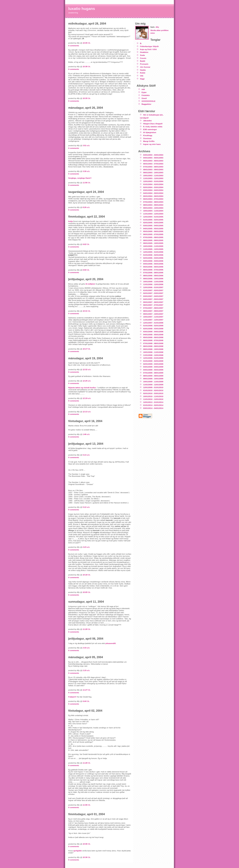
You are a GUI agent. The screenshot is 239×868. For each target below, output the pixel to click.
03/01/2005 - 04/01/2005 (153, 225)
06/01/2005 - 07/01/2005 (153, 234)
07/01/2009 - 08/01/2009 (153, 373)
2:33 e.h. (86, 648)
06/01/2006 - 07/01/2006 (153, 270)
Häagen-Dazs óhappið (153, 124)
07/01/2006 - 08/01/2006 (153, 273)
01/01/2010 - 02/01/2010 (153, 390)
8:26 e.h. (86, 207)
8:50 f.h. (86, 270)
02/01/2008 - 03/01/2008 (153, 329)
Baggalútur (146, 104)
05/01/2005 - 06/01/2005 (153, 231)
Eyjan (144, 92)
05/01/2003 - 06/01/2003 (153, 161)
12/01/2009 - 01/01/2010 (153, 387)
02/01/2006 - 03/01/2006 (153, 258)
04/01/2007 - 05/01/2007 (153, 299)
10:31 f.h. (87, 311)
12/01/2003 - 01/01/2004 (153, 181)
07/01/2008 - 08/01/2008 (153, 343)
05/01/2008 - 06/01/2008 (153, 337)
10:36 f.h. (87, 857)
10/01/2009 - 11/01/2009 (153, 382)
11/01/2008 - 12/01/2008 (153, 355)
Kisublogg (148, 135)
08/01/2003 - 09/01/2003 (153, 169)
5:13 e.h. (86, 455)
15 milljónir (91, 284)
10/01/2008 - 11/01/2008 (153, 352)
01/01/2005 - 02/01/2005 (153, 220)
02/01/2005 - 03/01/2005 (153, 223)
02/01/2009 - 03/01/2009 (153, 364)
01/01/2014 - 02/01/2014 (153, 405)
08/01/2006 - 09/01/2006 (153, 276)
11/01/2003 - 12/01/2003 (153, 178)
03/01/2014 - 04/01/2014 (153, 408)
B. (141, 43)
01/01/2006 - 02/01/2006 (153, 255)
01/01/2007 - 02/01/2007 (153, 290)
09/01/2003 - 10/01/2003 (153, 172)
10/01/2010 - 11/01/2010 (153, 396)
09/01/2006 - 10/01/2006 (153, 279)
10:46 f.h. (87, 844)
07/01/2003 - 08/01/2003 (153, 167)
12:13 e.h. (87, 412)
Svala (142, 55)
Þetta (71, 221)
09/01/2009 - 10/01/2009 (153, 379)
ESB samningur (150, 129)
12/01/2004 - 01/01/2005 (153, 217)
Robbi (143, 73)
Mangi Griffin (149, 141)
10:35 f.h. (87, 98)
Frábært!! (73, 697)
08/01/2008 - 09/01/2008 (153, 346)
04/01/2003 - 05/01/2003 (153, 158)
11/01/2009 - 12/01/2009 (153, 385)
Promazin (144, 64)
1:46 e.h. (86, 434)
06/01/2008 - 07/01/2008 (153, 340)
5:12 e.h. (86, 507)
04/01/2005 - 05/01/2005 (153, 228)
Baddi (143, 61)
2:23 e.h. (86, 547)
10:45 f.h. (87, 43)
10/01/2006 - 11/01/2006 (153, 281)
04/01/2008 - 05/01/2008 (153, 335)
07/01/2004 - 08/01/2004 (153, 202)
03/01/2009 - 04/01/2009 (153, 367)
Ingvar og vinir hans (152, 144)
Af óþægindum (150, 132)
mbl (143, 89)
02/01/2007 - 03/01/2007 (153, 293)
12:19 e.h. (87, 398)
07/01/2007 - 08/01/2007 (153, 308)
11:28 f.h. (87, 629)
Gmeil (144, 98)
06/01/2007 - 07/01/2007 (153, 305)
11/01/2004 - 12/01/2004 (153, 214)
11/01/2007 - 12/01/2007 (153, 320)
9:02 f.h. (86, 244)
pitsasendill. (111, 643)
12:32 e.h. (87, 369)
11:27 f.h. (87, 690)
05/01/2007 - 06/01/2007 (153, 302)
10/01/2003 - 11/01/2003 (153, 175)
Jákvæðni (147, 121)
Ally (157, 27)
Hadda (143, 70)
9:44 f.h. (86, 701)
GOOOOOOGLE (149, 101)
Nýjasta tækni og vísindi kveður (82, 388)
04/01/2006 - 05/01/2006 (153, 264)
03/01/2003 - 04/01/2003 (153, 155)
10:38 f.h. (87, 66)
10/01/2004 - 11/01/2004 (153, 211)
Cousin (143, 58)
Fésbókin (146, 95)
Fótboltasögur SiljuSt (149, 46)
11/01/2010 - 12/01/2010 (153, 399)
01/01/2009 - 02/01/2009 (153, 361)
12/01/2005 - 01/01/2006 (153, 252)
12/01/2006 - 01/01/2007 (153, 287)
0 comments (74, 46)
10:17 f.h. (87, 349)
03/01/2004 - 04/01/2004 (153, 190)
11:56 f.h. (87, 183)
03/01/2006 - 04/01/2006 (153, 261)
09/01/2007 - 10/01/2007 (153, 314)
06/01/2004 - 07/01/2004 (153, 199)
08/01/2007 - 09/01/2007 (153, 311)
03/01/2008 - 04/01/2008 (153, 332)
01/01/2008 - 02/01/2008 (153, 326)
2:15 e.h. (86, 670)
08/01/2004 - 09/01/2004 (153, 205)
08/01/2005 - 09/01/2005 (153, 240)
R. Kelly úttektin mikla (153, 127)
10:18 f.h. (87, 575)
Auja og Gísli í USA (148, 49)
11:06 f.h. (87, 805)
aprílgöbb (77, 851)
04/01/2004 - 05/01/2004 (153, 193)
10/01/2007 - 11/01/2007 (153, 317)
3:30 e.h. (86, 171)
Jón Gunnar (145, 67)
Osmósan (147, 138)
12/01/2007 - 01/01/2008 (153, 323)
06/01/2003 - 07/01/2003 (153, 164)
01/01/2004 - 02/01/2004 (153, 184)
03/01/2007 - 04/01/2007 (153, 296)
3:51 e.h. (86, 145)
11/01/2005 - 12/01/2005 (153, 249)
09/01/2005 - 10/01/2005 (153, 243)
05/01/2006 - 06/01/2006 (153, 267)
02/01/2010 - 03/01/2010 (153, 393)
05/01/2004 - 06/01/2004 (153, 196)
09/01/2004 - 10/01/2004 (153, 208)
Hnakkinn (144, 52)
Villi (142, 76)
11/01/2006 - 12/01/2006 (153, 284)
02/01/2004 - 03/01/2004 (153, 187)
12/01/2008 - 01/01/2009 (153, 358)
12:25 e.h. (87, 381)
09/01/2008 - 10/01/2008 (153, 349)
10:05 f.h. (87, 592)
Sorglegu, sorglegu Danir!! (80, 178)
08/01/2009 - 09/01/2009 (153, 376)
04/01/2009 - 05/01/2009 (153, 370)
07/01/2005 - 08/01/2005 (153, 237)
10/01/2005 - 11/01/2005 (153, 246)
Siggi (142, 79)
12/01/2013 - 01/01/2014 (153, 402)
